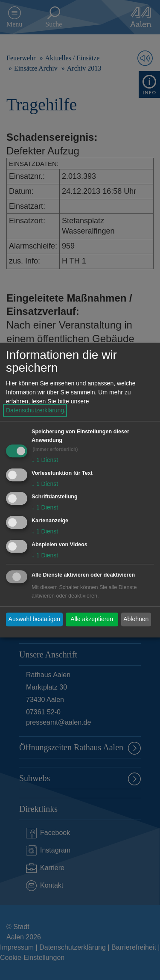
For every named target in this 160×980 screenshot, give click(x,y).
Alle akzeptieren (92, 619)
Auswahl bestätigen (34, 619)
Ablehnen (136, 619)
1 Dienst (45, 460)
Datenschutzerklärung (35, 410)
